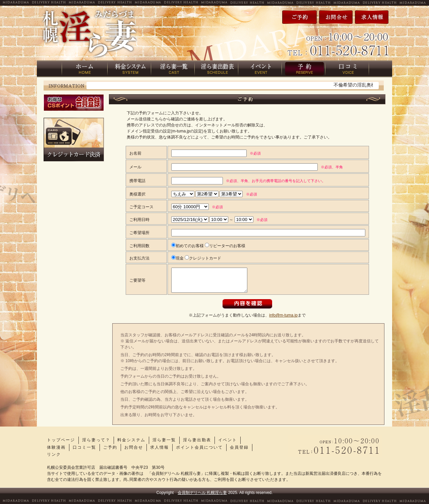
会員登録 (239, 447)
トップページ (61, 440)
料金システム (131, 440)
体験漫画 (56, 447)
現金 (177, 258)
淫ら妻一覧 (164, 440)
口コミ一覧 (84, 447)
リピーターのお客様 (225, 246)
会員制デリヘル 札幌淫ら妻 (202, 493)
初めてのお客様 (188, 246)
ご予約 (110, 447)
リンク (54, 454)
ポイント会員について (199, 447)
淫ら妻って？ (96, 440)
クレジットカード (203, 258)
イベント (228, 440)
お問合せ (134, 447)
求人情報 (160, 447)
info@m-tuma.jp (283, 315)
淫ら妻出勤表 (197, 440)
